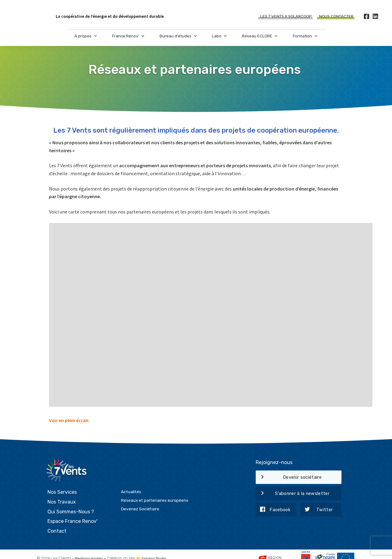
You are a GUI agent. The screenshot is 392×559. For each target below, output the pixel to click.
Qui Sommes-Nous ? (71, 501)
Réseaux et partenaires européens (155, 490)
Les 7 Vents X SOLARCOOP (286, 17)
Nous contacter (336, 17)
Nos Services (62, 482)
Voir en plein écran (69, 420)
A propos (86, 40)
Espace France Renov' (72, 511)
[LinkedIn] (375, 17)
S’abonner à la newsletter (293, 494)
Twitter (317, 510)
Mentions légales (90, 548)
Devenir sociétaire (289, 478)
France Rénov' (128, 40)
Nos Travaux (62, 491)
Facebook (273, 510)
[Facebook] (366, 17)
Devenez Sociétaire (140, 499)
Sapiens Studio (157, 548)
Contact (57, 521)
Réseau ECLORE (260, 40)
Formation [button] (305, 40)
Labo (220, 40)
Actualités (131, 482)
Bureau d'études (178, 40)
